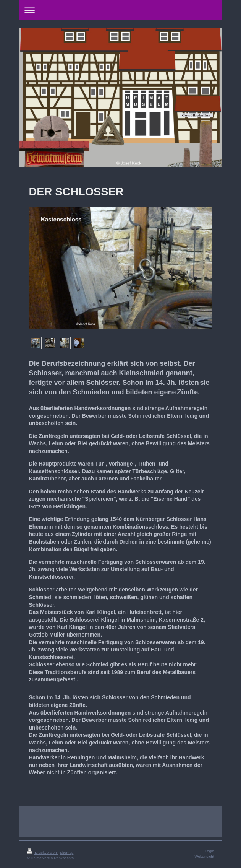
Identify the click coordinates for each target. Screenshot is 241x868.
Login (210, 851)
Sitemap (66, 853)
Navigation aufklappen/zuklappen (121, 10)
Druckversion (43, 853)
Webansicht (204, 856)
